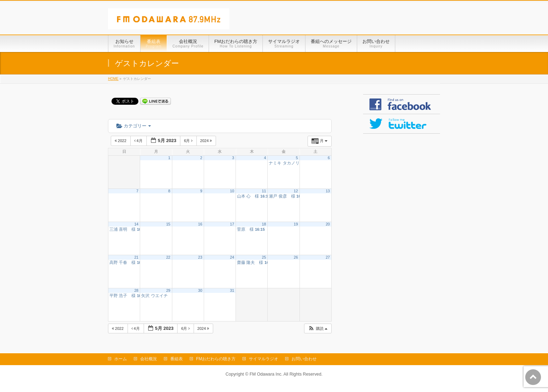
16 (200, 224)
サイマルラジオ (264, 359)
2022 (121, 141)
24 (232, 257)
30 (200, 290)
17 (232, 224)
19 (296, 224)
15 (168, 224)
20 (328, 224)
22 (168, 257)
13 (328, 191)
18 (264, 224)
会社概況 (149, 359)
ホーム (121, 359)
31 (232, 290)
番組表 (176, 359)
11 (264, 191)
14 (136, 224)
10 (232, 191)
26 (296, 257)
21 (136, 257)
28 (136, 290)
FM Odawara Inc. (266, 374)
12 (296, 191)
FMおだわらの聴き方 (216, 359)
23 (200, 257)
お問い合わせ (304, 359)
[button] (318, 329)
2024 (207, 141)
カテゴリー (134, 126)
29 (168, 290)
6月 (189, 141)
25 (264, 257)
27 (328, 257)
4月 (139, 141)
